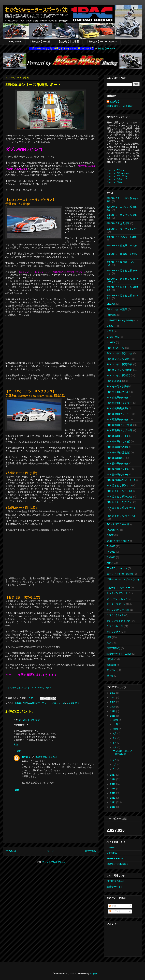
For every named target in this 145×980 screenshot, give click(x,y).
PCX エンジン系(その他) (120, 353)
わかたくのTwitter (107, 48)
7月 (115, 738)
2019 (113, 711)
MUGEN (111, 342)
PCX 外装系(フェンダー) (120, 403)
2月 (115, 765)
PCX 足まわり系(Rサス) (119, 491)
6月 (115, 743)
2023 (113, 693)
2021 (113, 702)
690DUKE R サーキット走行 (122, 229)
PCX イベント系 (115, 348)
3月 (115, 760)
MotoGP (111, 326)
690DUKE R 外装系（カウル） (123, 246)
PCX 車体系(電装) (116, 458)
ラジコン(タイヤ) (116, 615)
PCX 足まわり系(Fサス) (119, 485)
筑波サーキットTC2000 (119, 654)
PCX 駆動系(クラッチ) (118, 414)
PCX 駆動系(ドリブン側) (120, 430)
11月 (116, 724)
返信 (16, 744)
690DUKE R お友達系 (118, 223)
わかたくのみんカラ (117, 179)
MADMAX (112, 848)
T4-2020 (111, 557)
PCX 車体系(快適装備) (118, 453)
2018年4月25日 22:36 (30, 720)
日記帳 (110, 659)
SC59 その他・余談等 (118, 541)
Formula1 (112, 315)
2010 (113, 807)
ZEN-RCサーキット (39, 703)
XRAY (25, 703)
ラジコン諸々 (73, 703)
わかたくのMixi (115, 182)
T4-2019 (111, 552)
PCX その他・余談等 (118, 386)
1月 (115, 769)
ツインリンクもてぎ (117, 599)
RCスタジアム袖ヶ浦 (118, 524)
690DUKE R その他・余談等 (122, 237)
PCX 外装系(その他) (117, 397)
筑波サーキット (115, 887)
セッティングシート (117, 593)
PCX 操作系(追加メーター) (121, 480)
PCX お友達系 (114, 381)
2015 (113, 784)
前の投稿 (90, 851)
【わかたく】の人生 (40, 41)
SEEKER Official (115, 881)
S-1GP (110, 535)
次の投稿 (11, 851)
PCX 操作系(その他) (117, 463)
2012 (113, 798)
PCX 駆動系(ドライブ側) (120, 425)
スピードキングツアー (118, 588)
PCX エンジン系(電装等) (120, 364)
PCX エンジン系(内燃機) (120, 370)
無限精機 (111, 665)
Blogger (94, 973)
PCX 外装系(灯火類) (117, 408)
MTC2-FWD (113, 337)
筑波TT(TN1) (113, 648)
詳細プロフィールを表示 (120, 106)
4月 (115, 747)
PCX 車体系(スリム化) (118, 441)
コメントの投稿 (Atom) (53, 862)
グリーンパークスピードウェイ (123, 579)
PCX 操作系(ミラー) (117, 475)
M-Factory (112, 853)
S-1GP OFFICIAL (116, 858)
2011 (113, 802)
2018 (113, 716)
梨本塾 (110, 676)
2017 (113, 775)
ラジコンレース (57, 703)
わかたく (26, 757)
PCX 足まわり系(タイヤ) (120, 502)
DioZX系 (111, 304)
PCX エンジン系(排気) (118, 375)
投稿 (112, 906)
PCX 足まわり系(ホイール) (121, 516)
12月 (116, 720)
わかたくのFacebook (118, 173)
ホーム (51, 851)
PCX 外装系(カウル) (117, 392)
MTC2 (110, 331)
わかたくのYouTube (117, 176)
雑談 (109, 637)
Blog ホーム (15, 41)
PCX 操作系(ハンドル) (118, 469)
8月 (115, 733)
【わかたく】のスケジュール (101, 41)
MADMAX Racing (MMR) (120, 320)
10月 (116, 729)
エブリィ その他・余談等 (120, 574)
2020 (113, 707)
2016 (113, 779)
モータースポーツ (116, 604)
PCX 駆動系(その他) (117, 419)
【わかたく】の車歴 (68, 41)
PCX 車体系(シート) (117, 436)
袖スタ (110, 643)
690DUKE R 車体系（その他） (123, 254)
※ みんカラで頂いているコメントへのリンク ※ (28, 688)
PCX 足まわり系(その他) (120, 497)
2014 (113, 789)
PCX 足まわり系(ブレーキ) (121, 508)
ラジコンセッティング (118, 621)
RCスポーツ (113, 530)
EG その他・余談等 (117, 309)
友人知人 (111, 670)
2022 (113, 698)
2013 (113, 793)
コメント (115, 911)
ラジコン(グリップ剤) (118, 610)
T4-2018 (17, 703)
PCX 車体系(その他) (117, 447)
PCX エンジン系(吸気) (118, 359)
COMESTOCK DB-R (117, 864)
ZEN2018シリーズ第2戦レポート (122, 753)
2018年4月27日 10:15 (46, 757)
